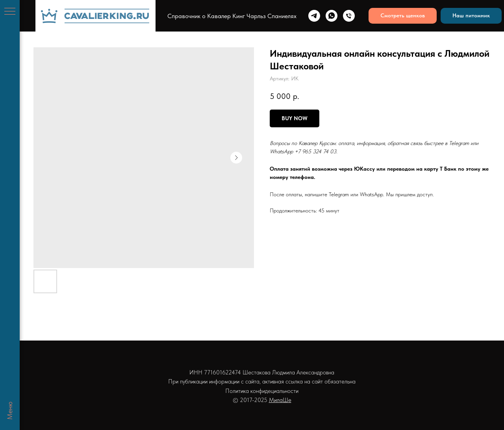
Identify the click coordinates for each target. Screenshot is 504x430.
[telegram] (314, 16)
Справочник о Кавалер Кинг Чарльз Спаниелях (232, 16)
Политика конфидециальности (262, 391)
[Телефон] (349, 16)
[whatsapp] (332, 16)
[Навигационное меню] (10, 12)
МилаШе (280, 400)
